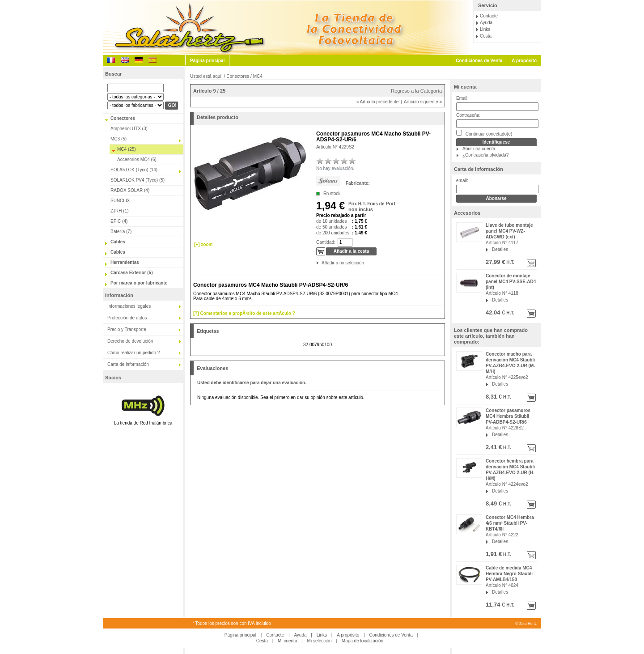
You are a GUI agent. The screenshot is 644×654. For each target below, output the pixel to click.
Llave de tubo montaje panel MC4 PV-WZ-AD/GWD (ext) (509, 231)
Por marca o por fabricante (139, 283)
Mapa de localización (362, 641)
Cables (118, 242)
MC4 (258, 76)
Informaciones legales (129, 306)
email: (462, 180)
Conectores (123, 118)
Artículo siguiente (423, 102)
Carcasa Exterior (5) (132, 273)
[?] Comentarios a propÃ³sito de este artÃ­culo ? (244, 313)
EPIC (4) (119, 221)
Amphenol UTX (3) (129, 129)
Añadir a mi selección (322, 263)
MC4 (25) (127, 149)
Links (485, 29)
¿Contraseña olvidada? (485, 155)
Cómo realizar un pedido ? (133, 353)
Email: (462, 98)
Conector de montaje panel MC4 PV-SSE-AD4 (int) (511, 282)
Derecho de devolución (130, 341)
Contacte (489, 16)
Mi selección (320, 641)
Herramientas (125, 262)
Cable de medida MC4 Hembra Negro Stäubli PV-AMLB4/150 (509, 574)
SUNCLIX (120, 201)
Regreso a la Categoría (416, 91)
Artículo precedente (378, 102)
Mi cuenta (465, 87)
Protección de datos (127, 318)
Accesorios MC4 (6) (137, 159)
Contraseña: (468, 115)
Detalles (500, 249)
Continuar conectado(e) (484, 133)
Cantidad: (326, 242)
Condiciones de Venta (479, 61)
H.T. (510, 262)
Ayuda (486, 23)
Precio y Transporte (127, 329)
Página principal (207, 61)
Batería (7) (121, 231)
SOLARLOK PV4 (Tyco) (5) (138, 180)
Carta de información (128, 364)
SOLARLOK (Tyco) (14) (134, 170)
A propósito (524, 61)
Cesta (486, 36)
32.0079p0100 (318, 345)
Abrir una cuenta (479, 149)
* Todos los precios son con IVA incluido (232, 623)
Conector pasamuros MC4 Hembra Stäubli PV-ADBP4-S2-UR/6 (508, 416)
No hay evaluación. (335, 168)
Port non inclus (372, 206)
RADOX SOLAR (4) (130, 190)
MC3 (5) (119, 139)
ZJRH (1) (120, 211)
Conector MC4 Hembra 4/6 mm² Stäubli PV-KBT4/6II (510, 523)
